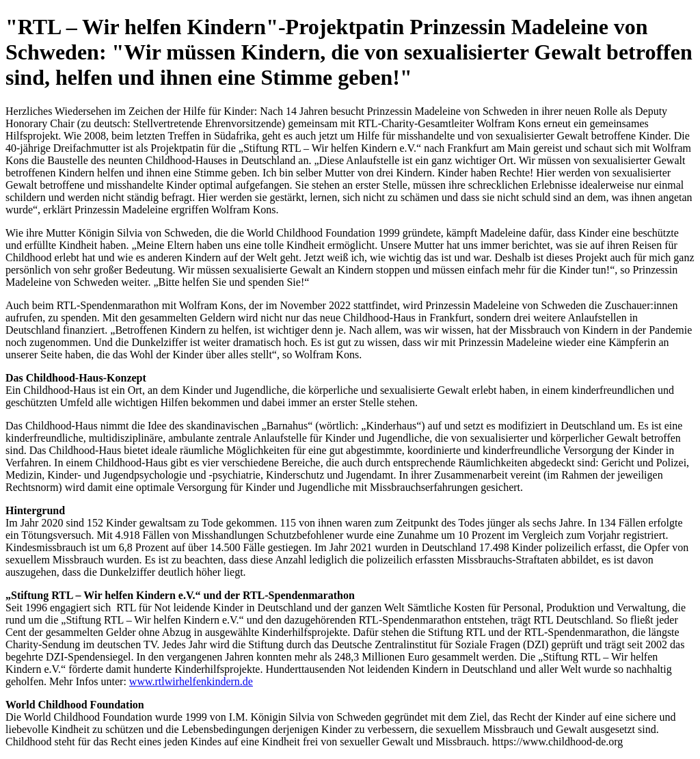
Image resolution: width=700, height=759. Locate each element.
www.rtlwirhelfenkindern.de (191, 681)
